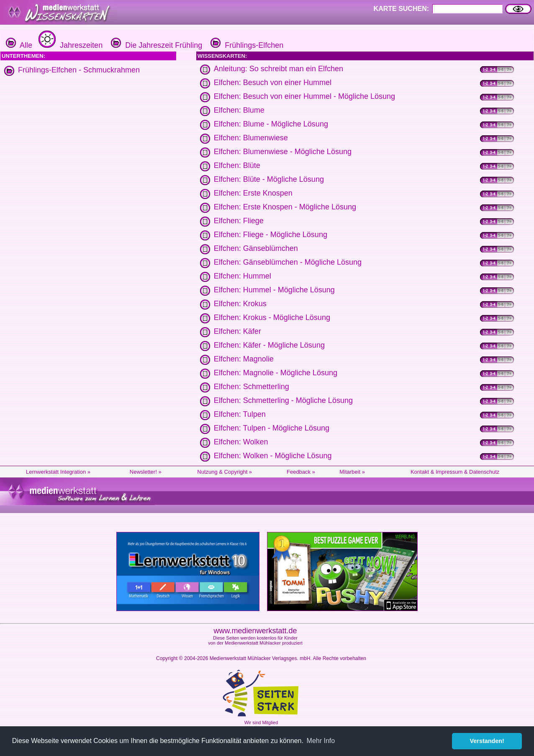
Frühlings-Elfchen (246, 45)
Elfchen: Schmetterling (252, 387)
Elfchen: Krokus (240, 304)
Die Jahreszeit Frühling (155, 45)
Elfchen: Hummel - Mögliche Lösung (274, 290)
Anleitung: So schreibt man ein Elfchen (279, 69)
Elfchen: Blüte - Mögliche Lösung (269, 179)
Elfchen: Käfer (237, 331)
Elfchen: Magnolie (244, 359)
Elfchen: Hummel (243, 276)
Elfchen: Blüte (237, 165)
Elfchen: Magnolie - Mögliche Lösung (276, 373)
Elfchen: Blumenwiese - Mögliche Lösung (283, 152)
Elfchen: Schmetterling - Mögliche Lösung (283, 400)
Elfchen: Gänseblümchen (256, 248)
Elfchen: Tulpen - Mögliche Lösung (272, 428)
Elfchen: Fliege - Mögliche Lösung (271, 235)
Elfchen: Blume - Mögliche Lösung (271, 124)
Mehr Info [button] (321, 741)
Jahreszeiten (69, 45)
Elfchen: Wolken (241, 442)
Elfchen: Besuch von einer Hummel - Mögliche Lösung (304, 96)
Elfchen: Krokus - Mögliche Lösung (272, 317)
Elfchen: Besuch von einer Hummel (273, 83)
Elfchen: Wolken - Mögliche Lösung (273, 456)
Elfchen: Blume (239, 110)
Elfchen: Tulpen (240, 414)
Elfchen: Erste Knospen (253, 193)
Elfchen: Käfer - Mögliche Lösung (269, 345)
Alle (19, 45)
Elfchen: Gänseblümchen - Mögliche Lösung (288, 262)
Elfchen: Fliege (239, 221)
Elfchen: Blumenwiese (251, 138)
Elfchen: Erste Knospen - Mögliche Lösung (285, 207)
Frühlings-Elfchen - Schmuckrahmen (79, 70)
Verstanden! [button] (487, 741)
